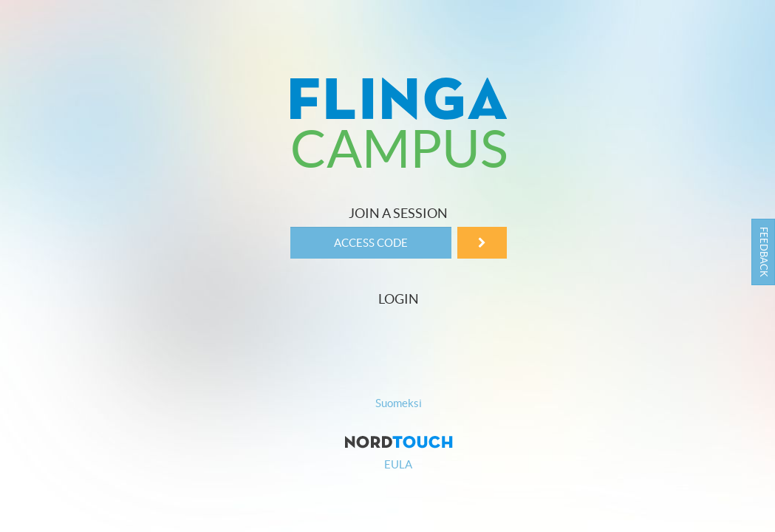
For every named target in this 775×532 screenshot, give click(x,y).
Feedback (764, 252)
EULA (398, 464)
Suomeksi (399, 403)
